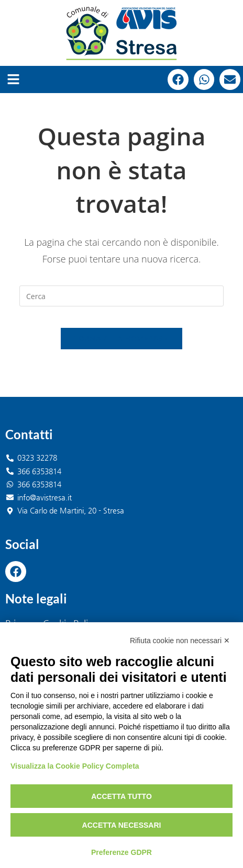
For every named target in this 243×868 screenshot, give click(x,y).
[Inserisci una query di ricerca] (121, 296)
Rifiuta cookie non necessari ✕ (180, 641)
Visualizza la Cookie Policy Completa (75, 766)
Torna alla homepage (121, 338)
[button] (13, 79)
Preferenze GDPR (121, 852)
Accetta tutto (121, 796)
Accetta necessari (122, 825)
